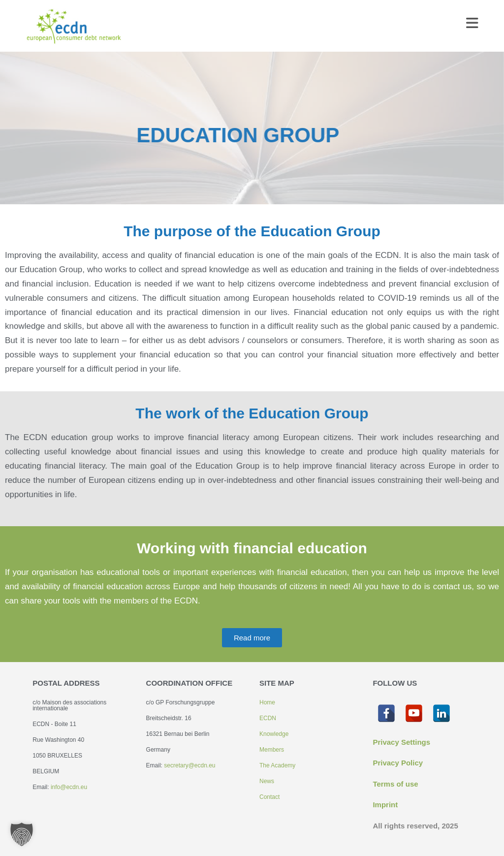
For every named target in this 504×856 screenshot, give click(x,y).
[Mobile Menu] (472, 26)
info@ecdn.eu (69, 787)
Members (272, 750)
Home (267, 702)
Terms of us (393, 784)
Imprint (385, 805)
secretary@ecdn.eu (189, 765)
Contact (269, 797)
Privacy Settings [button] (401, 742)
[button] (22, 834)
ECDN (268, 718)
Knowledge (274, 734)
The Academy (277, 765)
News (267, 781)
